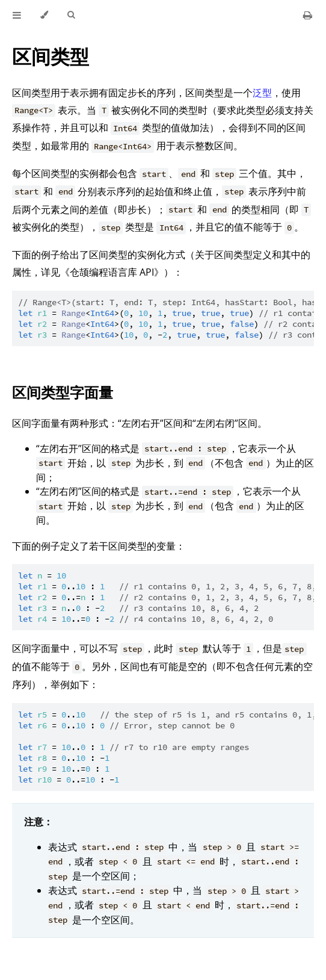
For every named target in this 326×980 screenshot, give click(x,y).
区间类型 (51, 56)
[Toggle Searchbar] (71, 15)
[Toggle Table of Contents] (17, 15)
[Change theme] (44, 15)
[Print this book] (308, 15)
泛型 (262, 93)
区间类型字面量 (63, 392)
